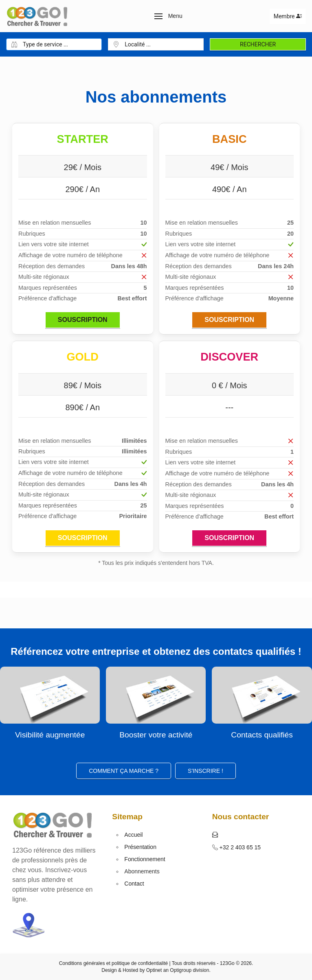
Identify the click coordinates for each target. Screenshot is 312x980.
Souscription (83, 320)
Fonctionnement (145, 859)
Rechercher (258, 44)
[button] (168, 16)
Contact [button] (134, 884)
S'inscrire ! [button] (205, 771)
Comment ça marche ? (124, 771)
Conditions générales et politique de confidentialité (114, 963)
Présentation (140, 847)
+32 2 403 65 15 (239, 847)
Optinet (154, 970)
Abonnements (142, 871)
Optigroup (181, 970)
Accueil (133, 835)
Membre (288, 16)
